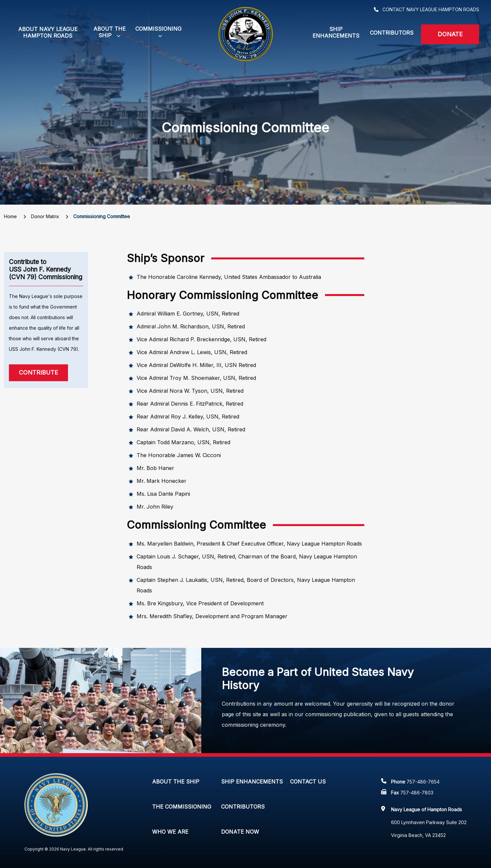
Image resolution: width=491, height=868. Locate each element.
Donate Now (240, 832)
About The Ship (176, 782)
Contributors (392, 33)
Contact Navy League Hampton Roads (431, 9)
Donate (450, 34)
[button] (109, 32)
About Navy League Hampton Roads (48, 32)
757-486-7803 (417, 793)
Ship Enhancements (336, 32)
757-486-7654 (423, 782)
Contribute (38, 372)
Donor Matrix (45, 216)
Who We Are (170, 832)
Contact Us (308, 782)
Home (10, 216)
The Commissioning (182, 807)
